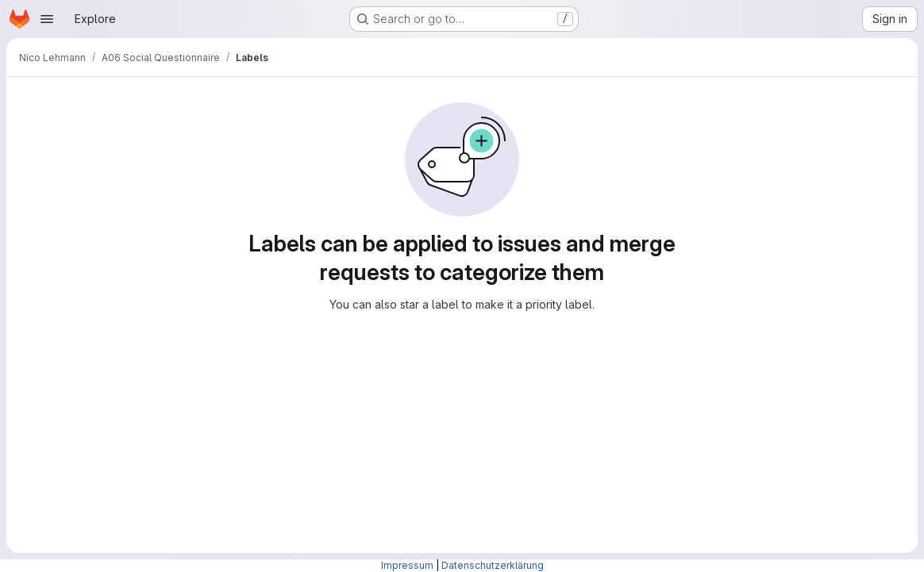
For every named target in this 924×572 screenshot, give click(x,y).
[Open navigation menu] (47, 19)
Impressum (407, 565)
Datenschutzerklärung (493, 565)
